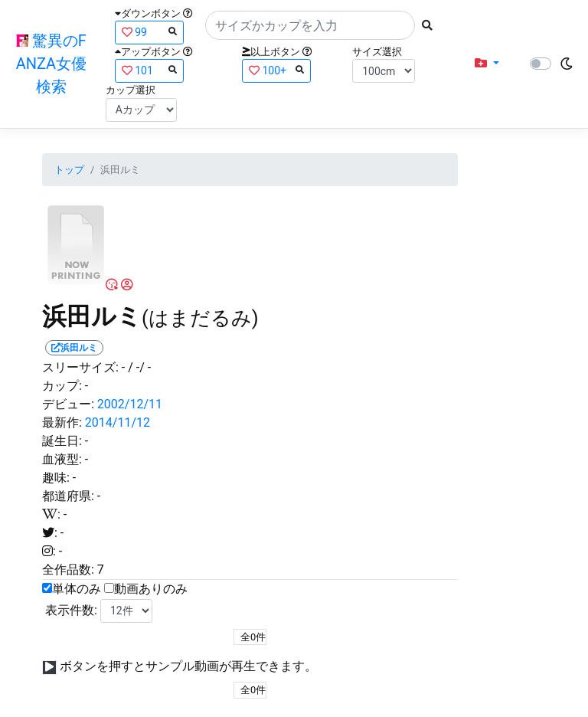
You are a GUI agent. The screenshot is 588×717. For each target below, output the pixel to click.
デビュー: (68, 404)
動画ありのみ (151, 589)
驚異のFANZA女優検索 (51, 64)
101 (149, 70)
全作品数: (68, 570)
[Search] (310, 25)
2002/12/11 (130, 404)
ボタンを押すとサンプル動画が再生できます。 (188, 666)
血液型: (62, 459)
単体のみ (77, 589)
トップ (69, 170)
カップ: (62, 386)
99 (149, 32)
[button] (487, 64)
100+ (276, 70)
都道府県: (68, 496)
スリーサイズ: (80, 367)
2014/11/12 (118, 422)
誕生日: (62, 441)
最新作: (62, 422)
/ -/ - (139, 367)
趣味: (56, 478)
